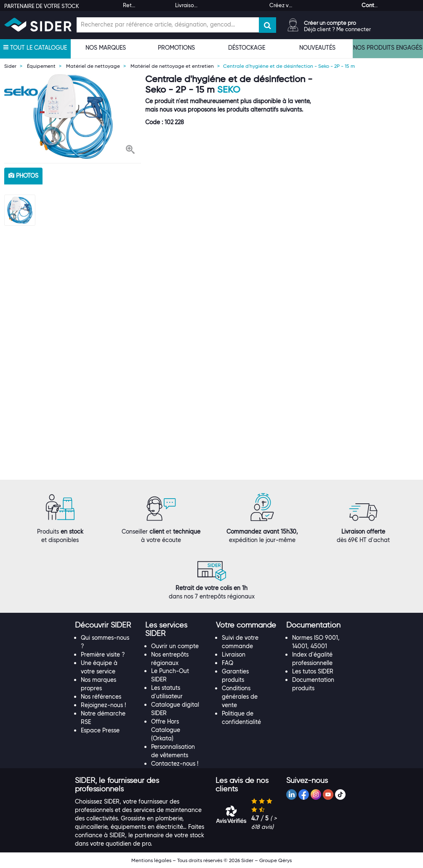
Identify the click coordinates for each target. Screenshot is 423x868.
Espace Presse (100, 730)
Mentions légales (151, 860)
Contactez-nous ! (175, 764)
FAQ (227, 663)
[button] (130, 150)
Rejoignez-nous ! (103, 705)
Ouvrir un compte (175, 646)
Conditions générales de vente (240, 697)
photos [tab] (23, 176)
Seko (229, 89)
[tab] (106, 625)
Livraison (234, 654)
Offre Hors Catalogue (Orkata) (166, 730)
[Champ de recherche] (168, 25)
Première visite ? (103, 654)
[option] (73, 116)
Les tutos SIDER (313, 671)
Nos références (101, 697)
